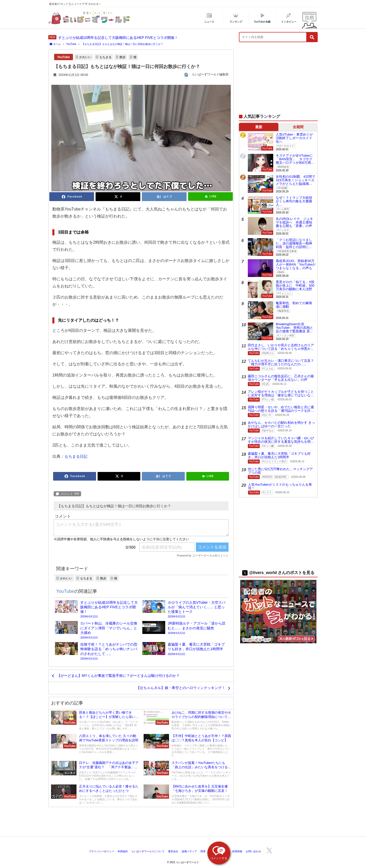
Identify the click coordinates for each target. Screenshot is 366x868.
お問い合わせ (253, 851)
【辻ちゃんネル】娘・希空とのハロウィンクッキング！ (181, 688)
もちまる (105, 57)
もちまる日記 (76, 456)
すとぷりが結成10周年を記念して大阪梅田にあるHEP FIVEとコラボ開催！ (118, 38)
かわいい (85, 57)
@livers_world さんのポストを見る (278, 573)
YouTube (64, 57)
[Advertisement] (278, 81)
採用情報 (237, 851)
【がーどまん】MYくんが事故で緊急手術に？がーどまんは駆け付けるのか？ (118, 676)
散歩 (123, 57)
